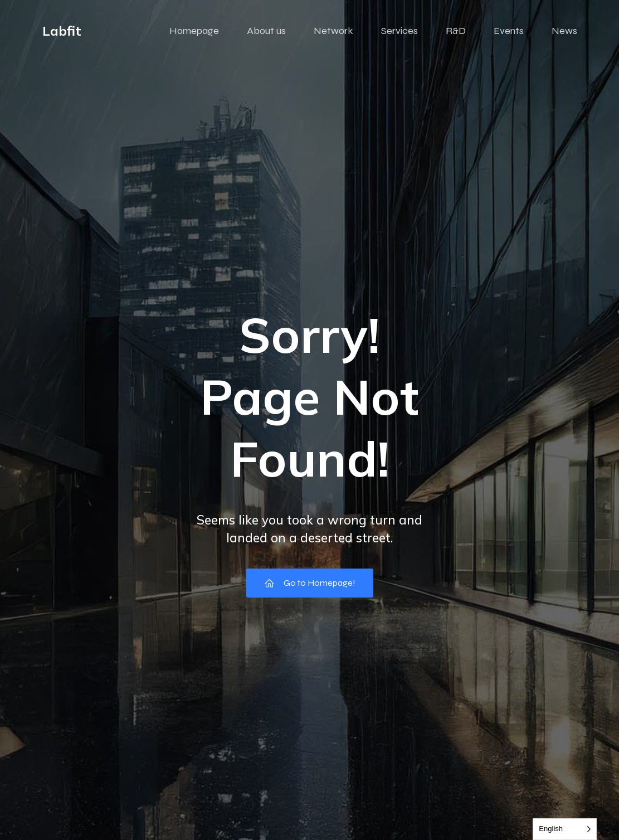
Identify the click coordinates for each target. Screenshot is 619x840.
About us (266, 31)
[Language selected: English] (565, 829)
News (564, 31)
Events (509, 31)
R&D (456, 31)
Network (333, 31)
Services (399, 31)
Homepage (194, 31)
